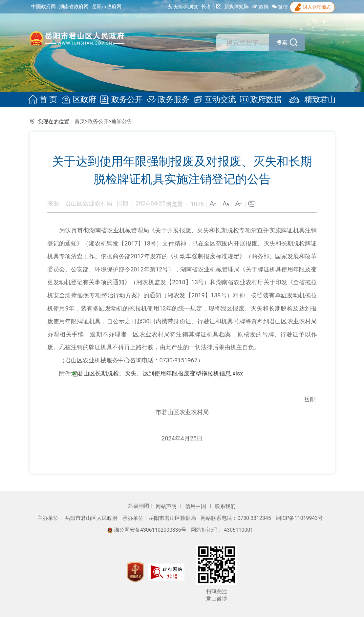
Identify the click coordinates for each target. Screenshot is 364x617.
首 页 (45, 100)
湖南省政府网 (74, 7)
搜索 (283, 43)
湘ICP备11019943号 (299, 518)
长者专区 (211, 7)
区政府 (80, 100)
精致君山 (308, 100)
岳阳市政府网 (107, 7)
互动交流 (214, 100)
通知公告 (122, 121)
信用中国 (196, 506)
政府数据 (259, 100)
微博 (260, 7)
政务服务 (168, 100)
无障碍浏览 (182, 7)
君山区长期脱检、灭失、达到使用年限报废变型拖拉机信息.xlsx (160, 373)
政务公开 (122, 100)
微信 (280, 7)
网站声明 (167, 506)
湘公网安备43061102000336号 (147, 530)
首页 (80, 121)
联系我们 (225, 506)
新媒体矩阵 (236, 7)
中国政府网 (43, 7)
